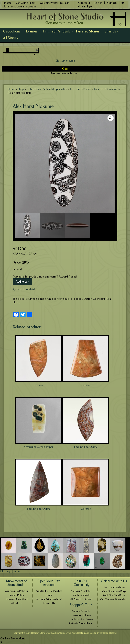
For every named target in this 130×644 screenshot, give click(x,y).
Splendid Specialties (55, 89)
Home (8, 3)
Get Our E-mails (26, 3)
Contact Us (49, 603)
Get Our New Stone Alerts (114, 599)
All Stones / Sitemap (81, 599)
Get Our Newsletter (81, 591)
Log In (99, 3)
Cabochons (14, 32)
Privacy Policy (16, 595)
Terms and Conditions (16, 599)
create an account (25, 6)
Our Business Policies (16, 591)
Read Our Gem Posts (114, 595)
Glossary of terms (65, 61)
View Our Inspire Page (114, 591)
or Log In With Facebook (49, 599)
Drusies (34, 32)
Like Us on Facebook (114, 587)
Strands (112, 32)
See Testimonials (81, 595)
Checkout (84, 3)
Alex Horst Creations (106, 89)
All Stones (10, 38)
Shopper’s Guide (81, 611)
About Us (16, 603)
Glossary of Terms (81, 615)
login (7, 6)
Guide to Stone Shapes (81, 623)
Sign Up (112, 3)
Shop (21, 89)
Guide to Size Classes (81, 619)
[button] (24, 289)
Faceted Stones (90, 32)
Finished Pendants (59, 32)
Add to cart (22, 282)
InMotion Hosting (108, 633)
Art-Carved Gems (80, 89)
